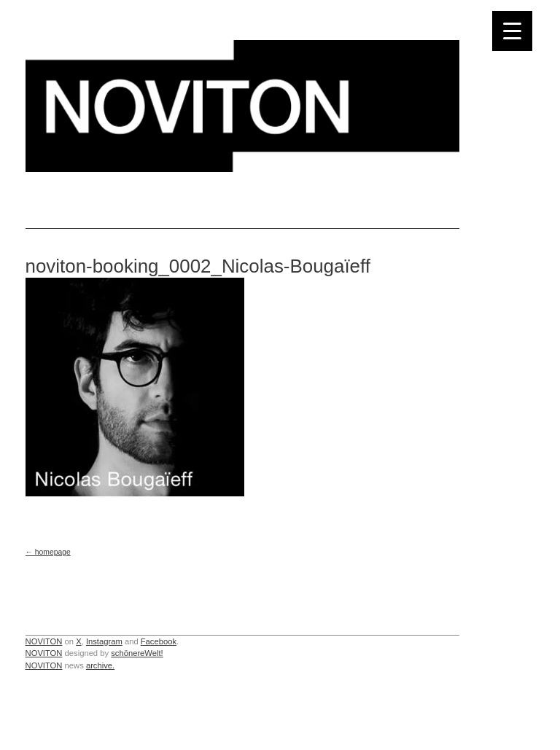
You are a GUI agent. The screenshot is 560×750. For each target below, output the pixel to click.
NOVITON (44, 641)
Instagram (104, 641)
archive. (100, 665)
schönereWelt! (137, 653)
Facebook (159, 641)
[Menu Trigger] (512, 31)
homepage (48, 552)
